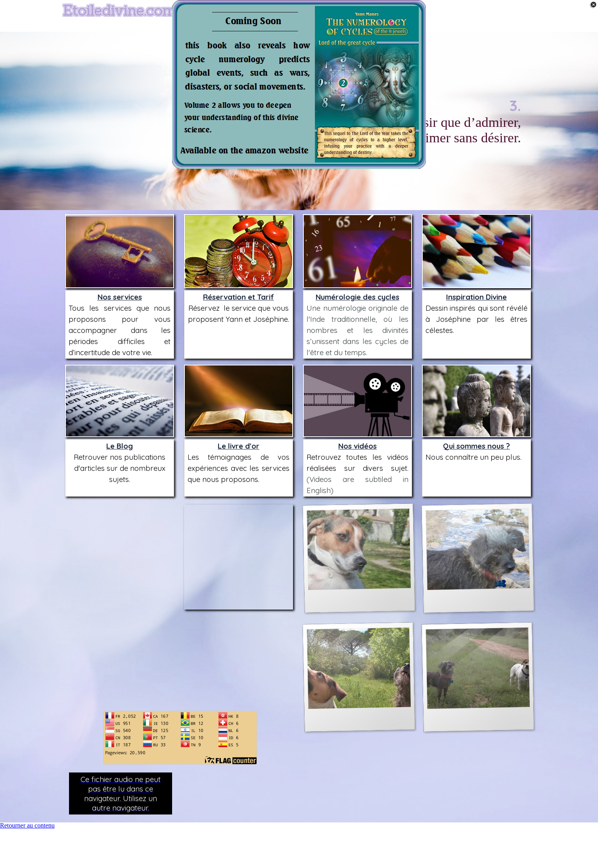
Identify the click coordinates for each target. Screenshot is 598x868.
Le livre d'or (239, 446)
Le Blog (120, 446)
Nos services (120, 297)
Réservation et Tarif (239, 297)
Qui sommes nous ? (476, 446)
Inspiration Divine (476, 297)
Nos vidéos (357, 446)
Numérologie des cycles (357, 297)
